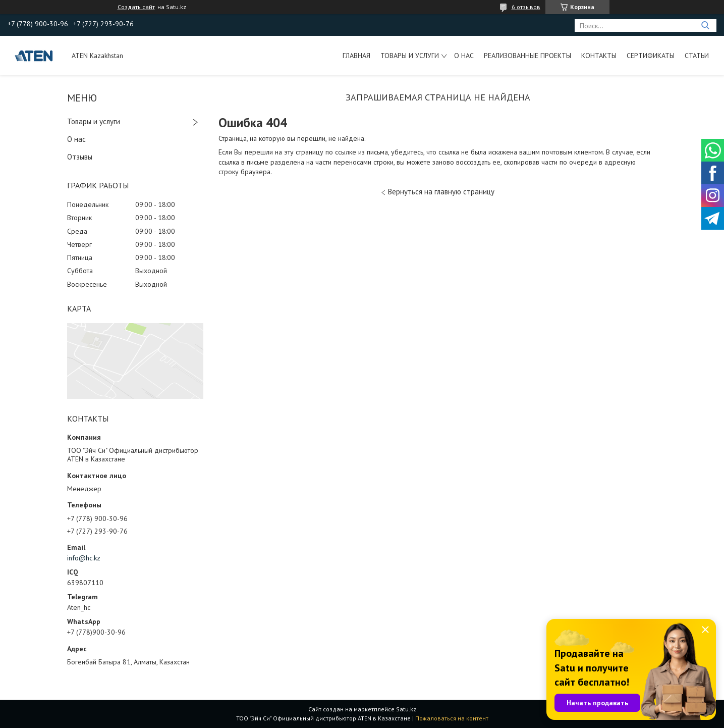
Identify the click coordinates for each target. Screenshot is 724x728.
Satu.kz (406, 709)
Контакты (599, 56)
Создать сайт (136, 7)
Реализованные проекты (527, 56)
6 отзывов (526, 7)
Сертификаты (651, 56)
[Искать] (705, 25)
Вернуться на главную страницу (441, 192)
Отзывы (80, 157)
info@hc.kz (84, 558)
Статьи (697, 56)
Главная (356, 56)
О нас (464, 56)
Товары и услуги (410, 56)
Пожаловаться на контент (452, 718)
